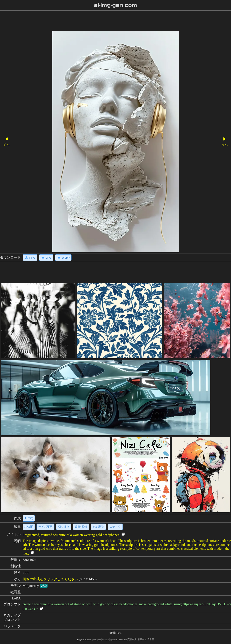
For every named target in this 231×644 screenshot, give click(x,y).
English (80, 640)
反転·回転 (81, 527)
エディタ (115, 527)
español (88, 640)
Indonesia (123, 640)
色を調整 (98, 527)
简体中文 (132, 639)
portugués (97, 640)
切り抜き (64, 527)
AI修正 (29, 527)
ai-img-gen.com (115, 5)
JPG (46, 258)
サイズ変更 (45, 527)
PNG (30, 258)
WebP (63, 258)
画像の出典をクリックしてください (50, 579)
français (105, 640)
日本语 (151, 639)
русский (114, 640)
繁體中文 (142, 639)
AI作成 (29, 518)
